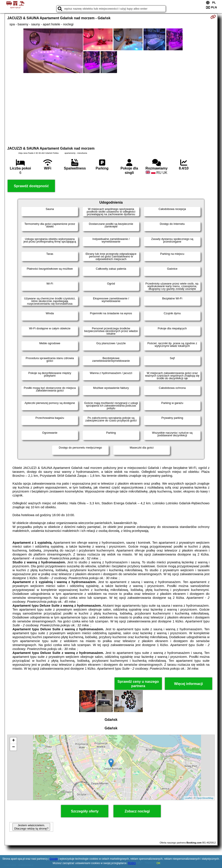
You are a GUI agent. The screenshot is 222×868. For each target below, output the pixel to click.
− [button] (13, 747)
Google (54, 859)
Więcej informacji (188, 684)
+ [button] (13, 741)
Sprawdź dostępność (31, 186)
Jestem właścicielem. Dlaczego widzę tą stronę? (31, 827)
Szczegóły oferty (85, 811)
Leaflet (188, 798)
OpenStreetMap (205, 798)
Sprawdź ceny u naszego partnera (138, 684)
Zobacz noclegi (137, 811)
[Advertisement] (111, 109)
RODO (132, 863)
